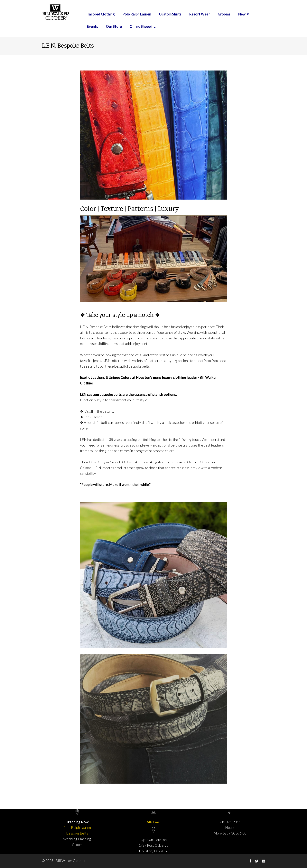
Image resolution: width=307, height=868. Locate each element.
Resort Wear (200, 14)
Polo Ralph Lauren (137, 14)
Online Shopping (143, 27)
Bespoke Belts (77, 833)
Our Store (114, 27)
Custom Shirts (170, 14)
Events (93, 27)
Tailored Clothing (101, 14)
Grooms (224, 14)
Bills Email (154, 822)
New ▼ (244, 14)
